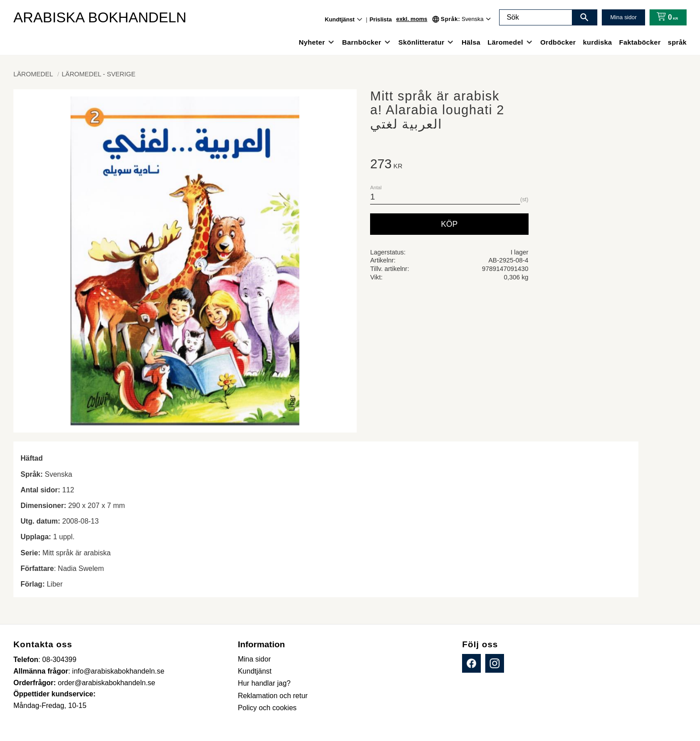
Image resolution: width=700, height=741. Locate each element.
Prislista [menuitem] (381, 19)
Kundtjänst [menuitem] (340, 19)
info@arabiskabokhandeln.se (119, 671)
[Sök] (584, 17)
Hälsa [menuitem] (471, 42)
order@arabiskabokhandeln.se (107, 683)
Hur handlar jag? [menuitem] (264, 683)
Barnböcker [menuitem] (362, 42)
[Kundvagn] (665, 17)
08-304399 (60, 660)
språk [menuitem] (677, 42)
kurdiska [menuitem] (598, 42)
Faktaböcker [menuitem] (640, 42)
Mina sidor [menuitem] (254, 659)
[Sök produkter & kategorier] (536, 17)
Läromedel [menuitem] (505, 42)
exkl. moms (412, 19)
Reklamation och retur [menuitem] (273, 696)
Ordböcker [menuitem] (558, 42)
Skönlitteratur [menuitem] (421, 42)
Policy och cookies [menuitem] (267, 708)
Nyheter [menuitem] (312, 42)
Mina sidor (623, 17)
